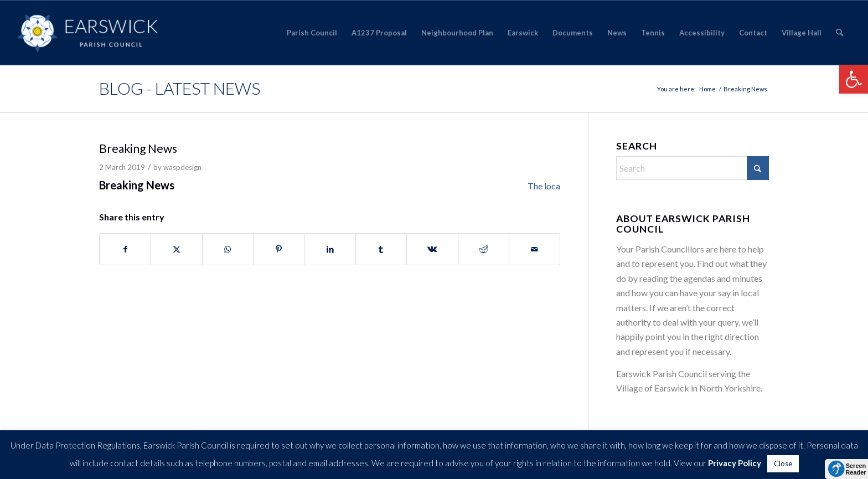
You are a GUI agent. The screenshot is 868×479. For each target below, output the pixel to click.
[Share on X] (176, 249)
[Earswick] (87, 33)
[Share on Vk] (432, 249)
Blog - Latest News (180, 88)
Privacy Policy (735, 463)
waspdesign (182, 167)
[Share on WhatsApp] (228, 249)
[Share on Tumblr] (381, 249)
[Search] (839, 33)
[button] (854, 79)
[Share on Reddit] (484, 249)
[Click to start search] (758, 168)
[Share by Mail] (534, 249)
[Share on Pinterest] (279, 249)
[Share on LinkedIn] (330, 249)
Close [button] (783, 463)
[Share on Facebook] (125, 249)
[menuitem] (312, 33)
